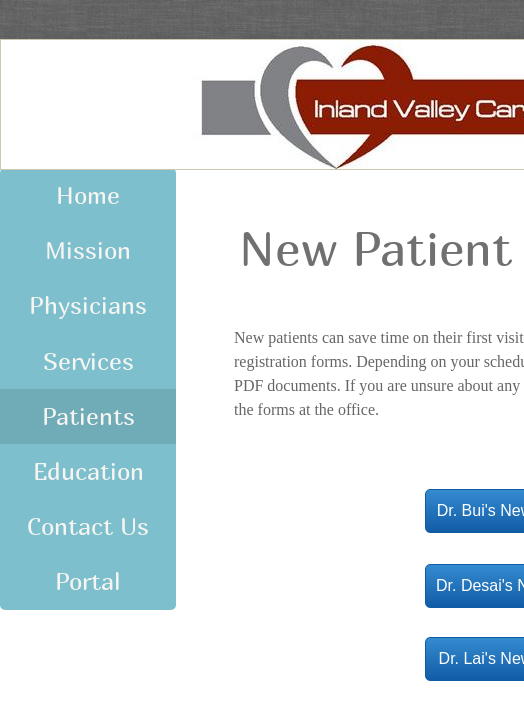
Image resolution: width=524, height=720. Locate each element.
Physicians (88, 305)
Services (88, 361)
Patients (88, 416)
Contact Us (88, 526)
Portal (88, 581)
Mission (88, 250)
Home (88, 195)
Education (88, 471)
